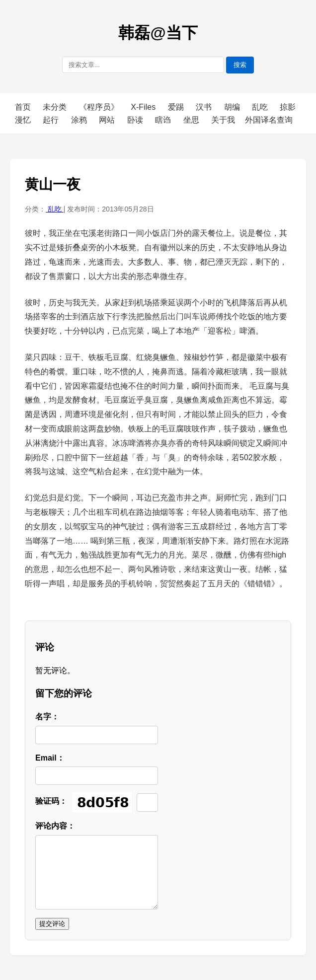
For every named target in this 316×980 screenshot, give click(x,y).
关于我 (223, 120)
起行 (52, 120)
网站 (108, 120)
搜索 (240, 65)
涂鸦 (80, 120)
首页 (23, 107)
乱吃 (261, 107)
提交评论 (52, 924)
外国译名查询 (269, 120)
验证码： (51, 801)
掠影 (288, 107)
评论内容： (55, 826)
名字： (47, 717)
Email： (50, 758)
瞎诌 (164, 120)
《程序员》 (100, 107)
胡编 (233, 107)
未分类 (56, 107)
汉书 (205, 107)
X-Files (144, 107)
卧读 (136, 120)
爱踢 (177, 107)
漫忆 (24, 120)
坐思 (192, 120)
